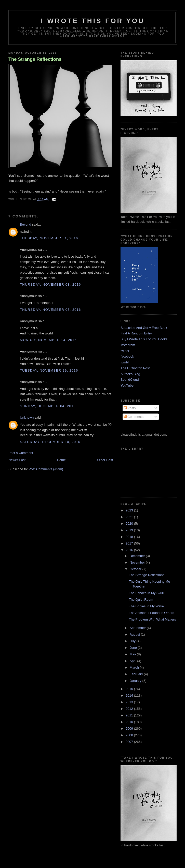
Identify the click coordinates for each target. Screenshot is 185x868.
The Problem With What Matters (152, 619)
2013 (130, 702)
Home (62, 460)
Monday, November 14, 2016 (48, 340)
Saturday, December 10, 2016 (50, 442)
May (133, 654)
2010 (130, 722)
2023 (130, 510)
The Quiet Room (141, 600)
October (136, 569)
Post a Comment (21, 453)
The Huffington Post (135, 368)
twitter (125, 351)
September (138, 628)
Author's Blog (130, 374)
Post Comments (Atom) (46, 469)
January (136, 681)
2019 (130, 530)
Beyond (25, 224)
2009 (130, 729)
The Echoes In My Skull (146, 593)
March (135, 667)
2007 (130, 742)
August (135, 634)
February (137, 674)
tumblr (125, 362)
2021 (130, 517)
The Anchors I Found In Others (151, 613)
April (134, 661)
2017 (130, 543)
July (133, 641)
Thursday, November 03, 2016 (50, 284)
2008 (130, 735)
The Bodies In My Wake (146, 606)
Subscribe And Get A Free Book (144, 328)
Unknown (27, 417)
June (134, 648)
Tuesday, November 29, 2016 (49, 370)
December (138, 556)
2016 (130, 550)
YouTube (127, 385)
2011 (130, 715)
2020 (130, 524)
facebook (127, 356)
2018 (130, 537)
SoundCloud (130, 380)
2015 (130, 689)
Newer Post (17, 460)
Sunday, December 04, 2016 (48, 406)
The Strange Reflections (35, 59)
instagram (128, 345)
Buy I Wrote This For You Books (144, 339)
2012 (130, 709)
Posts (130, 408)
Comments (134, 417)
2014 (130, 695)
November (138, 562)
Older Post (105, 460)
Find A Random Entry (136, 333)
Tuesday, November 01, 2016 (49, 238)
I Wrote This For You (93, 21)
